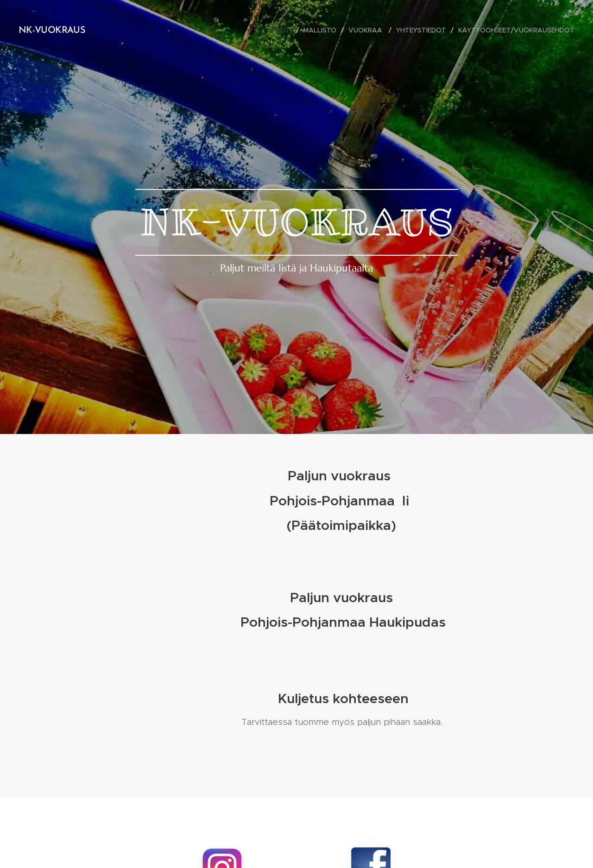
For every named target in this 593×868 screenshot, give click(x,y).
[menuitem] (286, 30)
